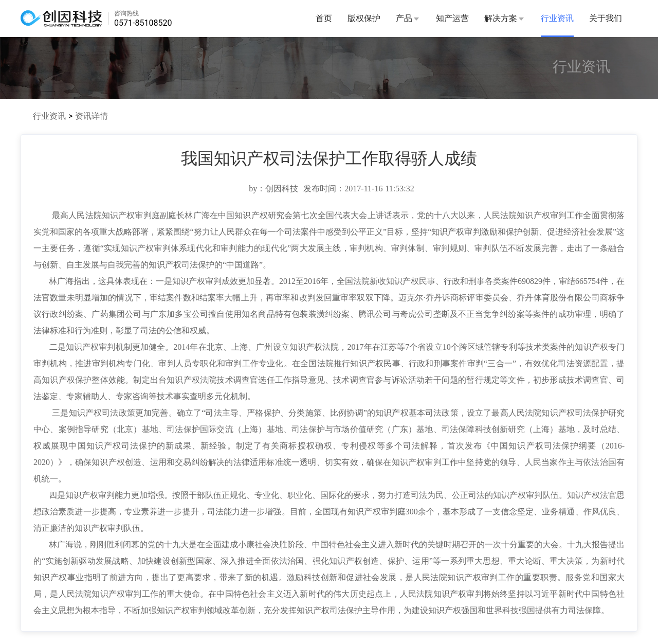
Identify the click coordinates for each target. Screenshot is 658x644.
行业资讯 (557, 18)
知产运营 (452, 18)
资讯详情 (92, 116)
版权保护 (364, 18)
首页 (324, 18)
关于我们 (606, 18)
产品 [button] (408, 18)
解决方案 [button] (505, 18)
